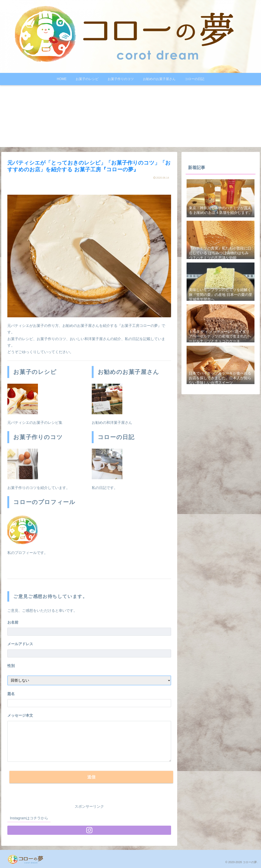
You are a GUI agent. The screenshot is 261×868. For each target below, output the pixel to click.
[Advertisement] (130, 119)
